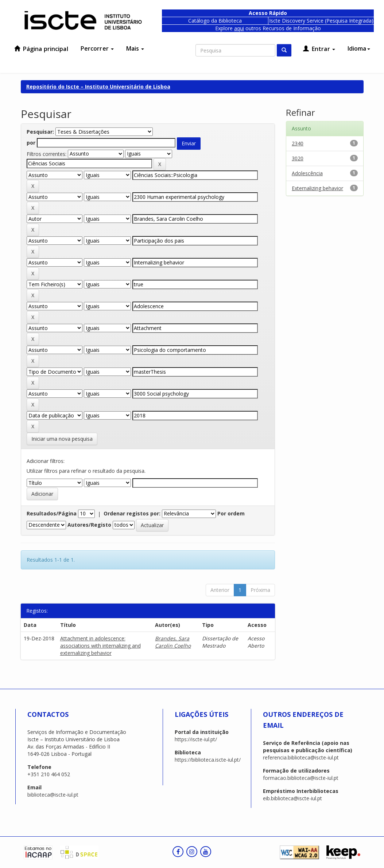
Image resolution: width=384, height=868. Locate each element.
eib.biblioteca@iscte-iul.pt (292, 798)
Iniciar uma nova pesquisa (62, 439)
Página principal (41, 49)
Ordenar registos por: (132, 513)
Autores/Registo (89, 525)
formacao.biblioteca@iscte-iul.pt (301, 778)
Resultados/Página (52, 513)
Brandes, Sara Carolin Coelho (173, 642)
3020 (298, 158)
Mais (135, 48)
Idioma (359, 48)
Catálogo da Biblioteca (215, 21)
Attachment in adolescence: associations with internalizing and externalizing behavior (100, 646)
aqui (239, 28)
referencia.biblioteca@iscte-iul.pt (301, 757)
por (31, 143)
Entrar (319, 49)
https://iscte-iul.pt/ (196, 739)
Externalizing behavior (317, 188)
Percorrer (97, 48)
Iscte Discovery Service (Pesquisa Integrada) (321, 21)
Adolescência (307, 173)
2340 (298, 143)
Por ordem (231, 513)
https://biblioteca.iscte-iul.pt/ (208, 760)
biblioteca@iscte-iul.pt (53, 795)
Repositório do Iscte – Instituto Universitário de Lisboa (98, 87)
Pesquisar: (40, 132)
